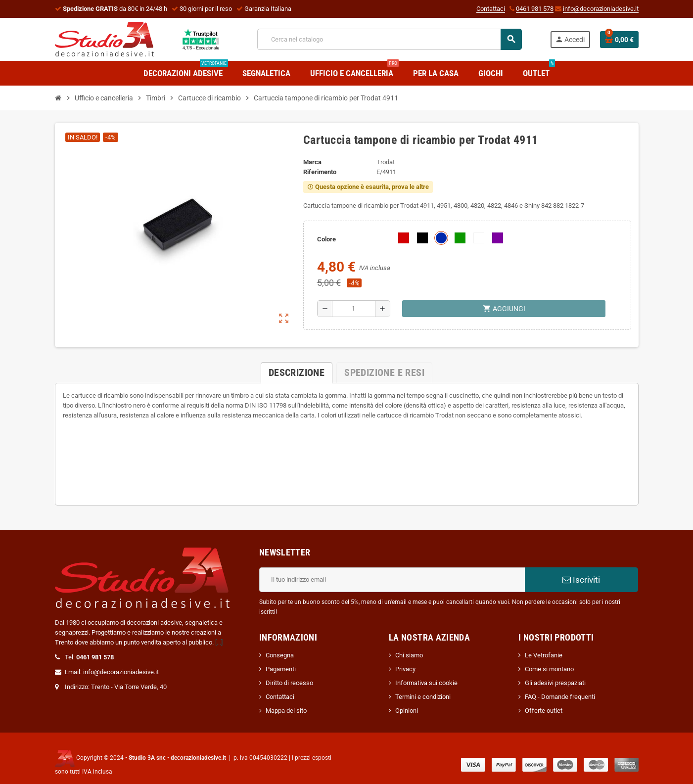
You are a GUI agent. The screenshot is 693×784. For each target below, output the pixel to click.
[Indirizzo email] (392, 580)
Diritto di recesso (289, 683)
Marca (312, 162)
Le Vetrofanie (544, 655)
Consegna (280, 655)
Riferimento (320, 172)
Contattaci (491, 9)
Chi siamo (409, 655)
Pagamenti (281, 669)
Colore (326, 239)
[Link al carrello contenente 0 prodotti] (619, 40)
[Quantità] (354, 309)
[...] (219, 642)
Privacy (405, 669)
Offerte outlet (544, 711)
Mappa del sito (286, 711)
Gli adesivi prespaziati (555, 683)
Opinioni (407, 711)
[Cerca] (389, 39)
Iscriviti (581, 580)
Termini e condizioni (423, 697)
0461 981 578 (535, 9)
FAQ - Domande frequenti (560, 697)
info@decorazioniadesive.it (601, 9)
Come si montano (549, 669)
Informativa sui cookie (426, 683)
